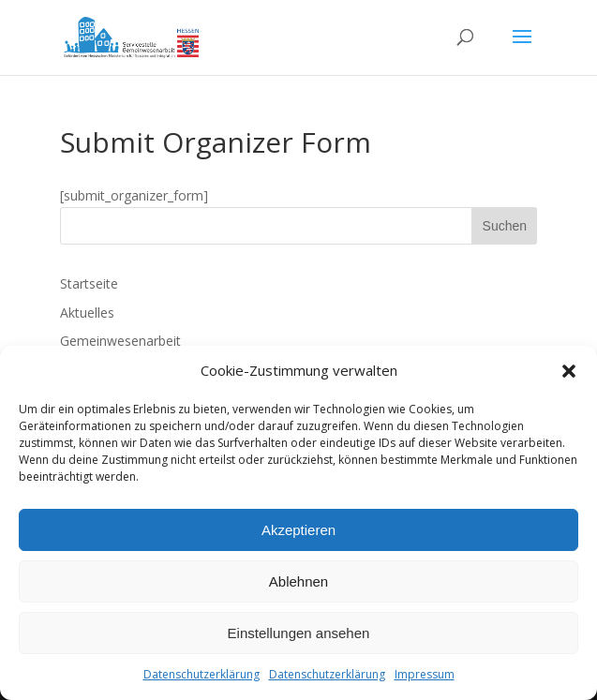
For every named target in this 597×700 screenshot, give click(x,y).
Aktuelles (87, 313)
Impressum (425, 674)
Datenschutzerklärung (201, 674)
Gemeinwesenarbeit (120, 341)
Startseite (89, 283)
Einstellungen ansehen (299, 633)
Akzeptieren (298, 530)
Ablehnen (298, 581)
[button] (569, 371)
